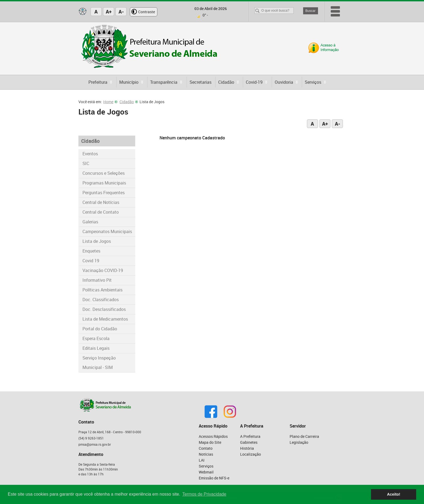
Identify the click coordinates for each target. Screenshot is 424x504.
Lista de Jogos (97, 241)
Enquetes (91, 251)
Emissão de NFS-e (214, 478)
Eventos (90, 154)
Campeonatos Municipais (107, 231)
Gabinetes (249, 442)
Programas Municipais (104, 183)
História (247, 448)
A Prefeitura (250, 436)
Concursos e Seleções (104, 173)
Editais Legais (96, 348)
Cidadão (129, 102)
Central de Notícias (101, 202)
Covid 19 (91, 261)
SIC (86, 163)
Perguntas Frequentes (104, 193)
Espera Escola (96, 338)
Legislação (299, 442)
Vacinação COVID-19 (103, 270)
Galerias (90, 222)
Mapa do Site (210, 442)
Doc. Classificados (101, 300)
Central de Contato (101, 212)
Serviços (206, 466)
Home (110, 102)
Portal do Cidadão (100, 329)
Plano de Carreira (304, 436)
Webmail (206, 472)
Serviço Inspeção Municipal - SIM (99, 363)
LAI (202, 460)
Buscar (310, 11)
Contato (206, 448)
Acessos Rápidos (213, 436)
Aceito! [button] (394, 494)
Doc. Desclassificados (104, 309)
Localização (251, 454)
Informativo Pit (97, 280)
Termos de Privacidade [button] (204, 494)
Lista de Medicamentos (105, 319)
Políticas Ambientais (102, 290)
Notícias (206, 454)
